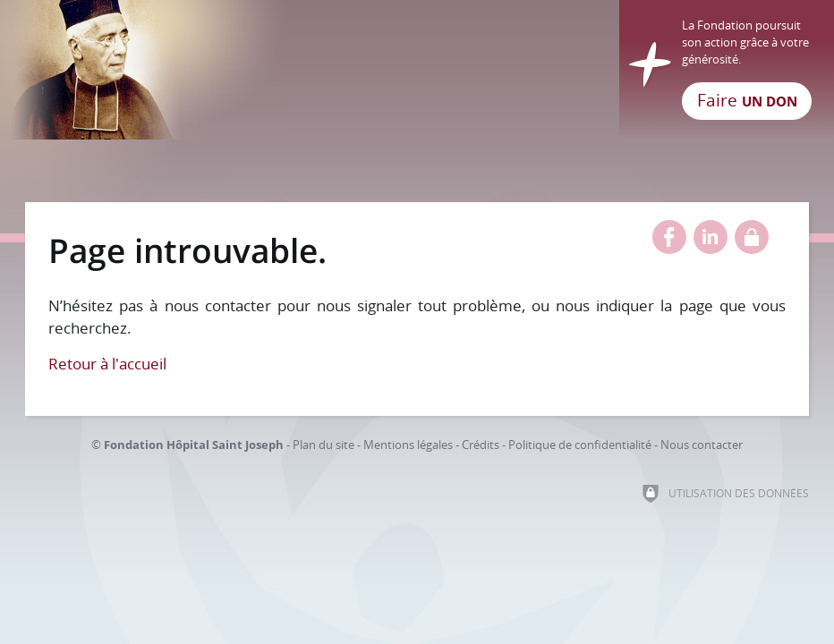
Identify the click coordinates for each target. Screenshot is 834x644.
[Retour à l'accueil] (417, 70)
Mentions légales (408, 445)
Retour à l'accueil (107, 364)
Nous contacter (702, 445)
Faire (747, 100)
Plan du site (323, 445)
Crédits (481, 445)
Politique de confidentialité (580, 445)
